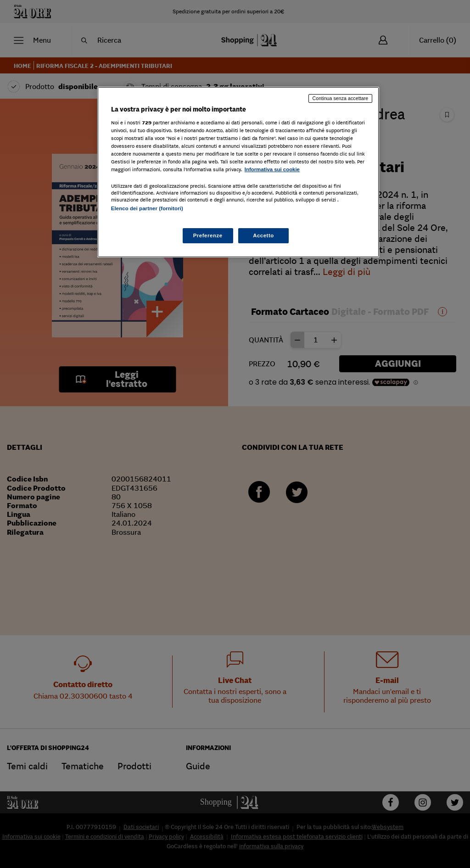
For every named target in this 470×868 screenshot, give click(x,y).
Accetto (263, 235)
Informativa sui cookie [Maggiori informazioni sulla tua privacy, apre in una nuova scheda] (272, 169)
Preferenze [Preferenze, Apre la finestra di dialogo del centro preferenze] (208, 235)
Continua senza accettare (341, 98)
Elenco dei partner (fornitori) (147, 208)
